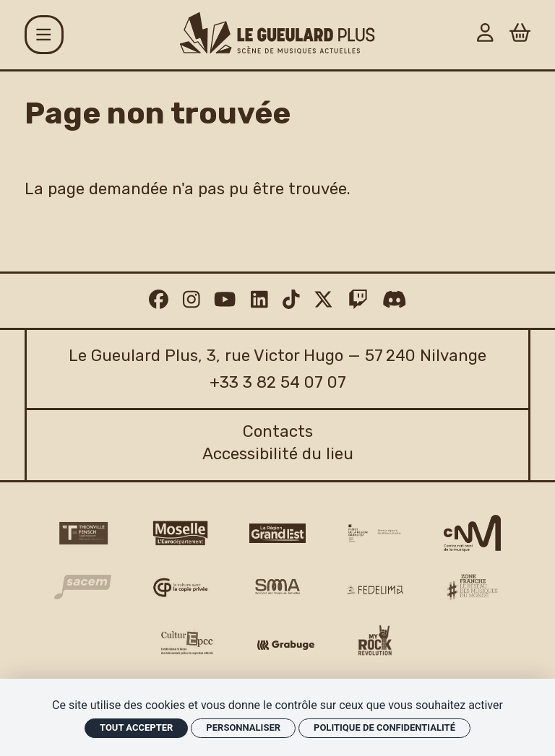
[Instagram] (192, 300)
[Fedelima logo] (375, 590)
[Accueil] (277, 33)
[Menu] (44, 35)
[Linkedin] (259, 300)
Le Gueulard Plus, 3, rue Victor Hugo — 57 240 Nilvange (277, 356)
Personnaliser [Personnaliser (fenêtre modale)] (243, 727)
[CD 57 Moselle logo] (180, 533)
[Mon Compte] (485, 35)
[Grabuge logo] (286, 645)
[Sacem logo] (83, 587)
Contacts (278, 431)
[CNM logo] (472, 534)
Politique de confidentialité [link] (384, 727)
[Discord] (395, 300)
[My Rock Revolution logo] (375, 643)
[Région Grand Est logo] (278, 533)
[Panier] (520, 35)
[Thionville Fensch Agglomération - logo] (83, 533)
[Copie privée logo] (180, 587)
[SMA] (278, 587)
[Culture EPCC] (188, 643)
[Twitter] (323, 300)
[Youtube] (225, 300)
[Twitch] (358, 300)
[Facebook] (159, 300)
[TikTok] (291, 300)
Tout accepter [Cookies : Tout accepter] (136, 727)
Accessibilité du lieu (278, 454)
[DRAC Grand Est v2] (375, 533)
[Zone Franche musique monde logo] (472, 587)
